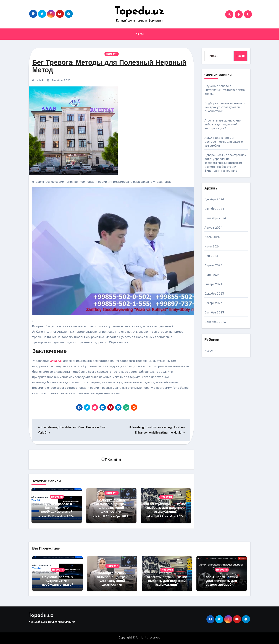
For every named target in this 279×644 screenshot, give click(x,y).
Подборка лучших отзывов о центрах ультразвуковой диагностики (225, 107)
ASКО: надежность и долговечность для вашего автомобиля (224, 142)
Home (140, 34)
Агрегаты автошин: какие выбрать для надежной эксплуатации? (166, 508)
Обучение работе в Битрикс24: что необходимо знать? (57, 508)
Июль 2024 (212, 237)
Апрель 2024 (213, 265)
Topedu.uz (139, 12)
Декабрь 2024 (214, 199)
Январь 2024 (213, 284)
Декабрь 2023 (214, 294)
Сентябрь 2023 (215, 322)
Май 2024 (211, 256)
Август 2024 (213, 228)
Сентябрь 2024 (215, 218)
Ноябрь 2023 (213, 303)
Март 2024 (212, 275)
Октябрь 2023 (214, 312)
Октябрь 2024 (214, 209)
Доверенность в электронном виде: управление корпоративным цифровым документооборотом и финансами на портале (226, 163)
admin (41, 80)
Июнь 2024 (212, 246)
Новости (112, 54)
